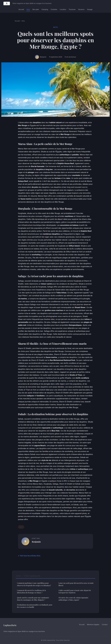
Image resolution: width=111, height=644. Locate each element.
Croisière (54, 9)
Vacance (81, 9)
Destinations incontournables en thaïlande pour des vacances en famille (35, 606)
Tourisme (72, 9)
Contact (105, 624)
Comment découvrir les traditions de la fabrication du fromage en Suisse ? (31, 591)
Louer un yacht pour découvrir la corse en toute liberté (76, 584)
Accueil (21, 9)
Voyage (90, 9)
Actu (28, 9)
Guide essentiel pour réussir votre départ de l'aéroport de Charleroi (75, 591)
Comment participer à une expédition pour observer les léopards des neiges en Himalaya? (34, 584)
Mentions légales (93, 624)
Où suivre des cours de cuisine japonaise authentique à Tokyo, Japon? (73, 599)
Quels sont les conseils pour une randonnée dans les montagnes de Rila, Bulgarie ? (33, 599)
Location (63, 9)
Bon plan (36, 9)
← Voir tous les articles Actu (29, 556)
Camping (45, 9)
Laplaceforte (10, 625)
